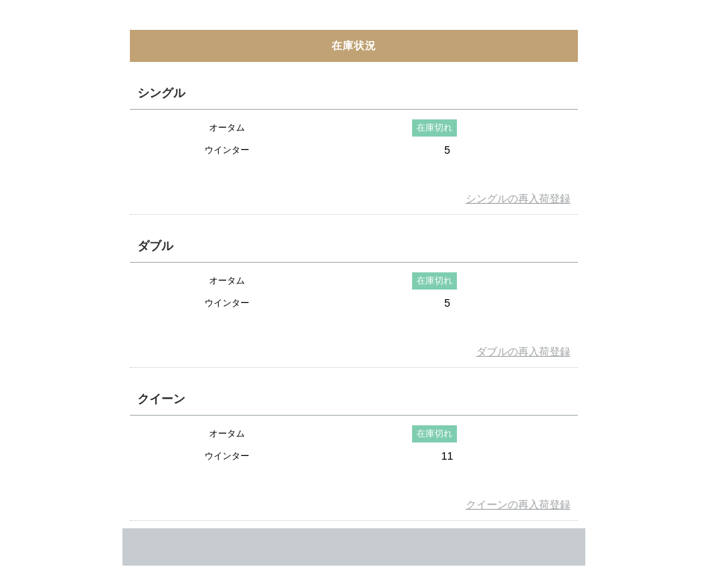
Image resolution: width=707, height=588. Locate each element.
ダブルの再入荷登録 (523, 351)
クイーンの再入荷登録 (518, 504)
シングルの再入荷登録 (518, 198)
